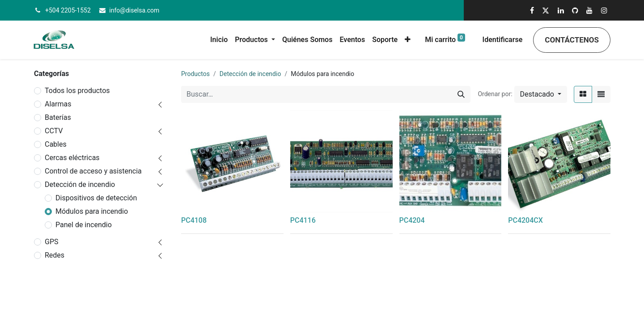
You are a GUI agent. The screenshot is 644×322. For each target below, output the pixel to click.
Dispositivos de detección (96, 198)
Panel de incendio (84, 225)
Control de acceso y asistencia (93, 171)
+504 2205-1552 (68, 10)
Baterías (58, 117)
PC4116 (303, 220)
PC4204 (412, 220)
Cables (56, 144)
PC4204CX (525, 220)
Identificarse (503, 40)
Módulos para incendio (92, 211)
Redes (55, 255)
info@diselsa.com (134, 10)
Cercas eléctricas (72, 158)
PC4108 (194, 220)
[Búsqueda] (461, 94)
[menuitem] (219, 40)
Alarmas (58, 104)
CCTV (54, 131)
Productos (195, 74)
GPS (52, 242)
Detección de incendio (80, 184)
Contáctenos (572, 40)
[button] (408, 40)
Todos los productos (77, 91)
